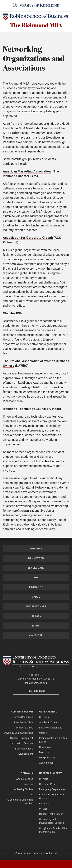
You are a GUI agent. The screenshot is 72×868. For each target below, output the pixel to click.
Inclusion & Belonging (51, 728)
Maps (36, 626)
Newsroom (45, 747)
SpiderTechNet (36, 607)
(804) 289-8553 (36, 691)
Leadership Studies (23, 790)
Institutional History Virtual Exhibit (53, 740)
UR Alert (43, 779)
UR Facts (44, 717)
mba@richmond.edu (36, 683)
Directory (44, 753)
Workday (36, 549)
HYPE (62, 335)
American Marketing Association (27, 172)
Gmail (36, 597)
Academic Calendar (50, 723)
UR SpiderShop (47, 758)
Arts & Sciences (25, 779)
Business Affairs (24, 749)
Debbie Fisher (49, 461)
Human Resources (23, 717)
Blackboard (36, 568)
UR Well (43, 809)
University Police (48, 785)
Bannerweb (36, 558)
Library (36, 616)
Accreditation (46, 763)
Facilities (44, 804)
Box (36, 578)
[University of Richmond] (36, 5)
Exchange (36, 587)
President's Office (24, 723)
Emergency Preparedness (53, 790)
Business (28, 785)
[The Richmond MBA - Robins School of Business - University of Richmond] (36, 662)
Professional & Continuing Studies (19, 802)
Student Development (22, 738)
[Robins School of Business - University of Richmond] (36, 17)
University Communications (18, 733)
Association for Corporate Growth (28, 238)
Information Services (22, 744)
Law (31, 795)
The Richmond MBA (36, 25)
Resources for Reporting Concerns (52, 797)
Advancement (26, 754)
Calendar (36, 636)
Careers (43, 733)
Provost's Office (25, 728)
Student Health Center (51, 814)
